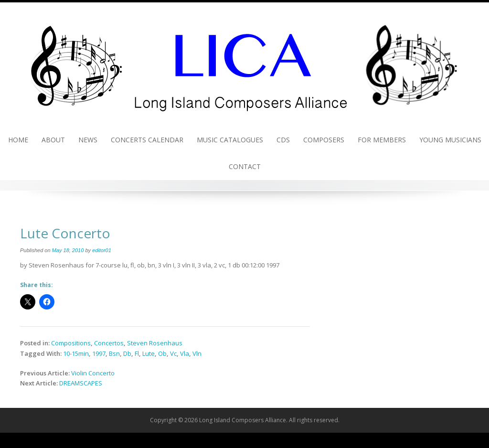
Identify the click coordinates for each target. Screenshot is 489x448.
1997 (99, 353)
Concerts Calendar (147, 140)
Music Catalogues (230, 140)
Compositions (71, 343)
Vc (173, 353)
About (53, 140)
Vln (197, 353)
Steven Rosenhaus (155, 343)
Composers (324, 140)
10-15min (76, 353)
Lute (149, 353)
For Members (382, 140)
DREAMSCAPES (81, 383)
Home (18, 140)
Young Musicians (450, 140)
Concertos (109, 343)
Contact (245, 166)
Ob (162, 353)
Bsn (114, 353)
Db (127, 353)
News (88, 140)
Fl (137, 353)
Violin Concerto (93, 373)
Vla (185, 353)
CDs (283, 140)
